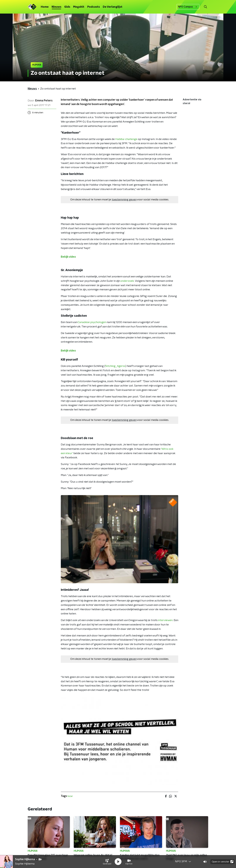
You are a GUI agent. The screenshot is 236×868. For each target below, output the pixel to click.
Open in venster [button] (223, 862)
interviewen (165, 620)
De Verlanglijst (113, 7)
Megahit (79, 7)
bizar (70, 796)
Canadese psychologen (92, 322)
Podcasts (94, 7)
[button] (107, 862)
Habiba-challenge (126, 139)
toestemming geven (124, 200)
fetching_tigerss (115, 366)
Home (45, 7)
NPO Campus (188, 7)
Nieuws (56, 7)
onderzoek (127, 281)
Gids (67, 7)
